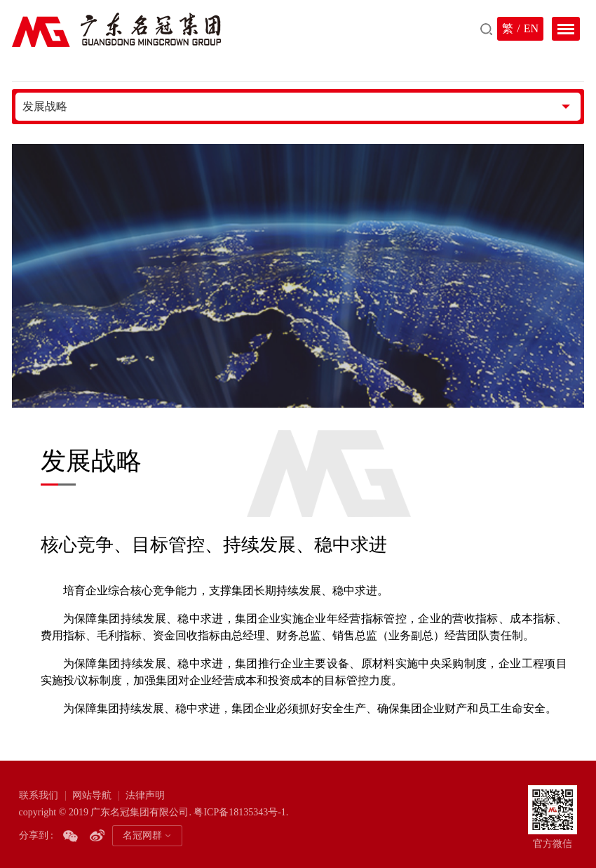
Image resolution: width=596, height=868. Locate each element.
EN (531, 28)
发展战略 (45, 106)
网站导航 (92, 795)
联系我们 (39, 795)
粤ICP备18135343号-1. (241, 812)
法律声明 (145, 795)
